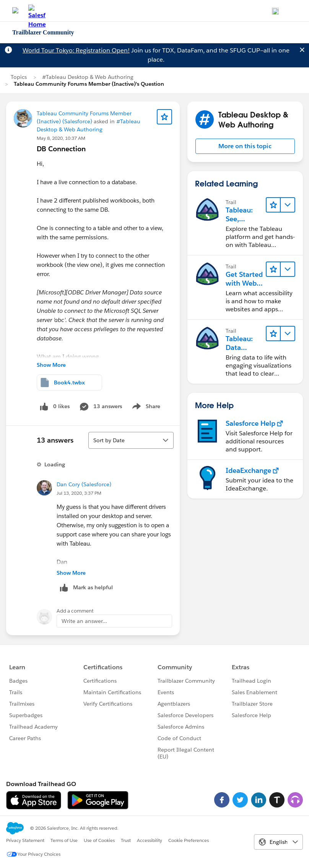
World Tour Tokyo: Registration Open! (76, 50)
